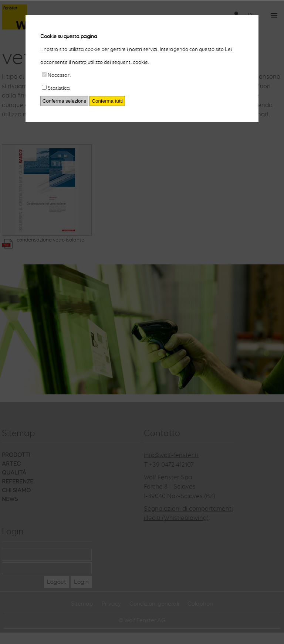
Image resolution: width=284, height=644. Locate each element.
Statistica (56, 88)
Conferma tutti (107, 101)
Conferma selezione (65, 101)
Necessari (56, 75)
